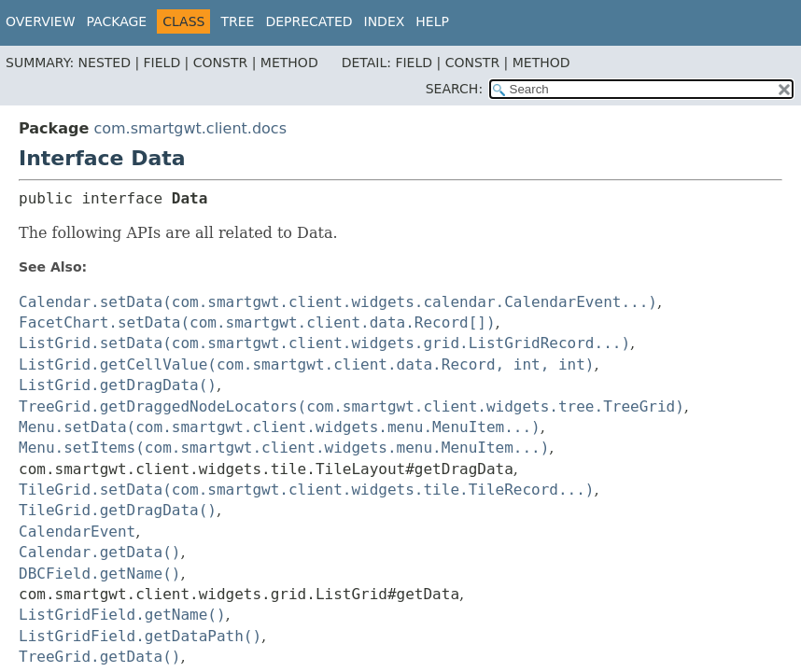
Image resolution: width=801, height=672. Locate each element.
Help (432, 21)
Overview (41, 21)
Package (117, 21)
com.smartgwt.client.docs (190, 128)
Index (385, 21)
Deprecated (309, 21)
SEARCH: (454, 89)
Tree (237, 21)
